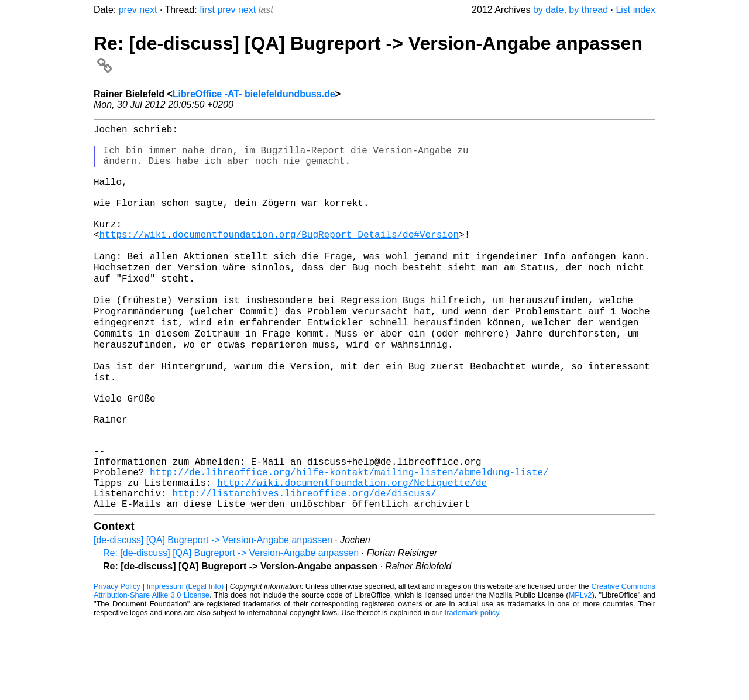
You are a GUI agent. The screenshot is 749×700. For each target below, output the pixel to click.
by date (548, 10)
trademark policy (472, 691)
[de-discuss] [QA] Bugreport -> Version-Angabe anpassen (213, 618)
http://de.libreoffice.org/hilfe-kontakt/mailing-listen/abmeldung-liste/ (349, 543)
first (207, 10)
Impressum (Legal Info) (185, 665)
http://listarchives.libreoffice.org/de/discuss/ (304, 569)
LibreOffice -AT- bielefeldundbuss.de (254, 94)
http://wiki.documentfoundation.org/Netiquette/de (352, 556)
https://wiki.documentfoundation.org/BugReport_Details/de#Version (279, 260)
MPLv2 (580, 673)
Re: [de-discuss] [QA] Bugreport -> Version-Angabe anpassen (231, 631)
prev (128, 10)
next (148, 10)
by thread (588, 10)
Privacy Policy (117, 665)
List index (635, 10)
